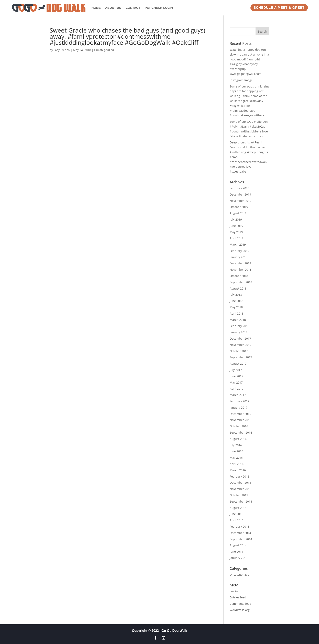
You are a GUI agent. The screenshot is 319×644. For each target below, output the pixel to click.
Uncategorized (104, 50)
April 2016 (237, 464)
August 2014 (238, 545)
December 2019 (240, 194)
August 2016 (238, 439)
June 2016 (236, 451)
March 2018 (238, 320)
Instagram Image (241, 80)
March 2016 (238, 470)
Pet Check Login (159, 8)
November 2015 (240, 489)
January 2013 (239, 558)
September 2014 (241, 539)
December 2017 (240, 338)
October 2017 (239, 351)
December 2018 (240, 263)
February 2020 (239, 188)
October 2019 (239, 207)
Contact (133, 8)
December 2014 (240, 533)
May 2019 (236, 232)
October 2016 (239, 426)
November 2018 (240, 270)
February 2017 (239, 401)
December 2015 (240, 483)
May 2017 (236, 382)
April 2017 (237, 389)
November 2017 (240, 345)
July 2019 (236, 219)
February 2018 (239, 326)
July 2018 (236, 295)
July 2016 (236, 445)
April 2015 (237, 520)
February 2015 (239, 526)
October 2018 (239, 276)
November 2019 (240, 201)
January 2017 (239, 407)
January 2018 (239, 332)
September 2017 (241, 357)
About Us (113, 8)
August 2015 (238, 508)
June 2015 (236, 514)
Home (96, 8)
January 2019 (239, 257)
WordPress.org (240, 610)
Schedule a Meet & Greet (279, 8)
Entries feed (238, 597)
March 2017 (238, 395)
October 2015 (239, 495)
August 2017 (238, 364)
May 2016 (236, 458)
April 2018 (237, 313)
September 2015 (241, 501)
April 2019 (237, 238)
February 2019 (239, 251)
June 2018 (236, 301)
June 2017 (236, 376)
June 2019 (236, 226)
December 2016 (240, 414)
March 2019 (238, 244)
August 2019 (238, 213)
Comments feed (240, 604)
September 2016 (241, 432)
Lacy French (62, 50)
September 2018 (241, 282)
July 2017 (236, 370)
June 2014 (236, 552)
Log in (234, 591)
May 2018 (236, 307)
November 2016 (240, 420)
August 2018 (238, 288)
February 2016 (239, 476)
